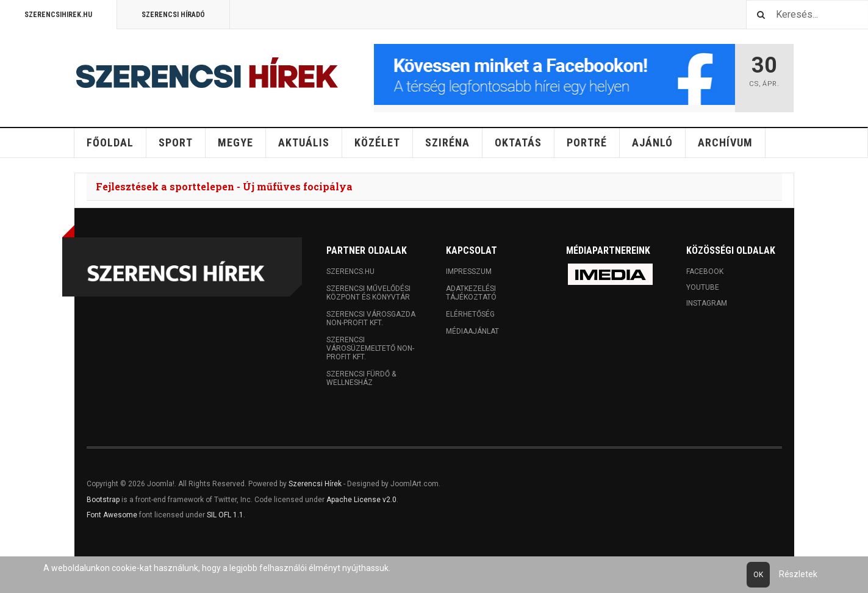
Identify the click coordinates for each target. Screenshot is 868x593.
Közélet (377, 142)
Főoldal (110, 142)
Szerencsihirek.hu (58, 15)
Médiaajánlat (472, 331)
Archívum (725, 142)
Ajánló (652, 142)
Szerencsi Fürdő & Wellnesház (361, 378)
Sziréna (447, 142)
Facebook (705, 271)
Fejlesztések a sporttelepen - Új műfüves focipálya (224, 186)
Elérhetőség (470, 314)
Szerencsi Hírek (315, 484)
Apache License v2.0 (361, 500)
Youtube (703, 287)
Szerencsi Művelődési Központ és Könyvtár (368, 293)
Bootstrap (103, 500)
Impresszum (469, 271)
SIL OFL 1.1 (225, 515)
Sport (176, 142)
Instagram (707, 303)
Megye (235, 142)
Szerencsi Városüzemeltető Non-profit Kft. (370, 348)
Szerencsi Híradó (173, 15)
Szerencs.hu (350, 271)
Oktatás (518, 142)
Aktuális (304, 142)
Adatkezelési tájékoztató (471, 293)
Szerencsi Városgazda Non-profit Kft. (371, 318)
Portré (587, 142)
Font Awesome (112, 515)
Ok (758, 575)
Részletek (798, 574)
